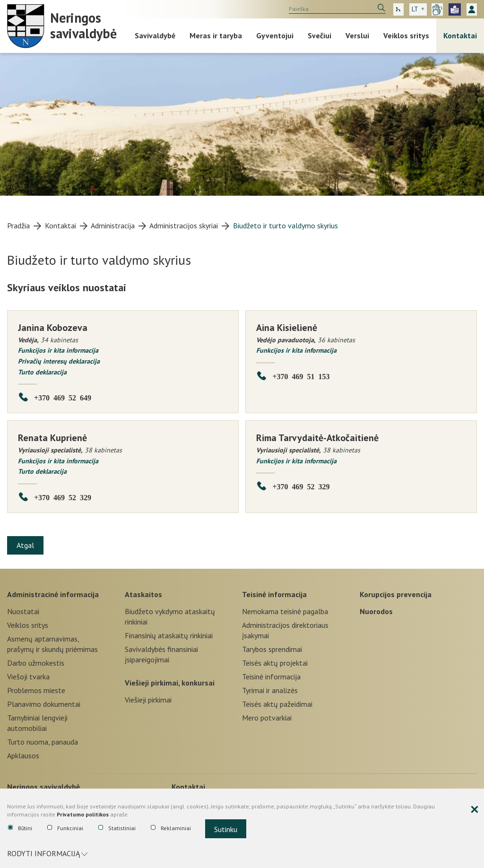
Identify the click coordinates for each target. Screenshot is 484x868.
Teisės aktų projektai (275, 663)
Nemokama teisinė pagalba (285, 611)
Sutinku (226, 830)
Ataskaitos (143, 594)
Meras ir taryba (216, 35)
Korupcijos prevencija (396, 594)
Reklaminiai (171, 829)
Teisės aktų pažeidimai (277, 704)
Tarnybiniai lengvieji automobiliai (37, 723)
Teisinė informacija (274, 594)
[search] (337, 9)
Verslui (357, 35)
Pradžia (18, 226)
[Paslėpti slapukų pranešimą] (475, 811)
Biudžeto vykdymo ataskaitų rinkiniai (170, 616)
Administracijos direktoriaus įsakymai (285, 630)
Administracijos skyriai (184, 226)
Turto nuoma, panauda (43, 742)
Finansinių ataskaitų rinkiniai (169, 635)
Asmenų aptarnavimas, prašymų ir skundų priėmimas (52, 644)
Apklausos (23, 755)
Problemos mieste (36, 690)
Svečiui (320, 35)
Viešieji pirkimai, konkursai (170, 683)
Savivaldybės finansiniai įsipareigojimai (161, 654)
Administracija (113, 226)
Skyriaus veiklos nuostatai (67, 287)
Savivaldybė (155, 35)
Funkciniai (65, 829)
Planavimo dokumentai (44, 704)
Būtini (20, 829)
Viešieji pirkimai (148, 700)
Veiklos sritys (406, 35)
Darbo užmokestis (36, 663)
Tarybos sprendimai (272, 649)
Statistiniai (117, 829)
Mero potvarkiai (267, 718)
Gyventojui (275, 35)
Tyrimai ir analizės (270, 690)
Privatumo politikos (83, 815)
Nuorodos (376, 611)
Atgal (26, 545)
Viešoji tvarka (28, 677)
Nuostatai (23, 611)
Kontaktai (460, 35)
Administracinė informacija (53, 594)
